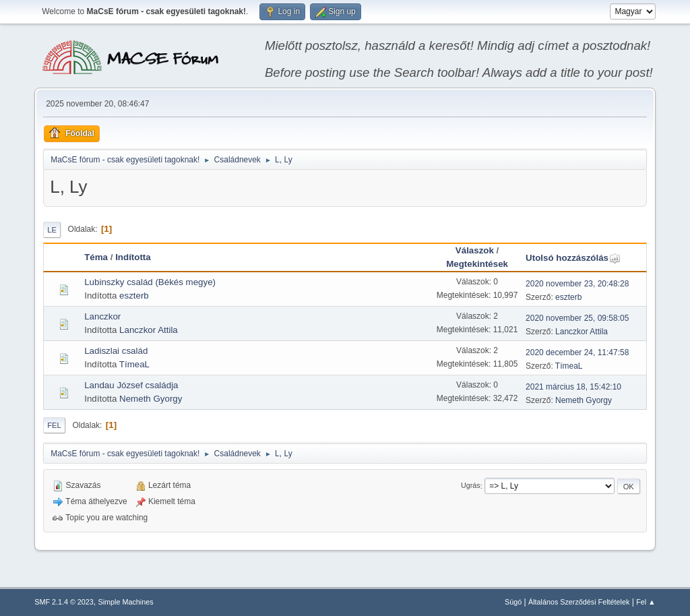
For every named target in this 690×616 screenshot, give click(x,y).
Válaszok (475, 250)
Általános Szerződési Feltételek (579, 602)
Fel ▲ (646, 602)
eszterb (134, 296)
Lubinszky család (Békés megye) (150, 282)
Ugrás (471, 486)
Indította (133, 257)
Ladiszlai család (116, 351)
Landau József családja (131, 385)
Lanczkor (102, 316)
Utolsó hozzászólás (573, 258)
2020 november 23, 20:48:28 (577, 284)
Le (52, 230)
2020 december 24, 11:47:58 (577, 352)
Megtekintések (477, 264)
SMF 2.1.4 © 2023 (64, 602)
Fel (54, 425)
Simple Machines (126, 602)
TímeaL (134, 364)
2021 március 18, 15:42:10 (573, 387)
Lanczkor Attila (149, 330)
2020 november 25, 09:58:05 (577, 318)
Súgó (513, 602)
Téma (96, 257)
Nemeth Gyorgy (151, 399)
